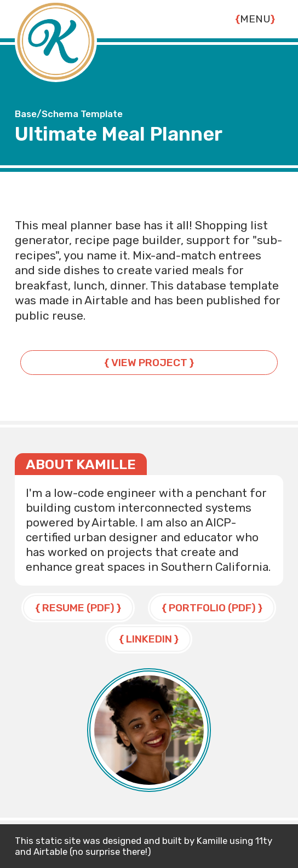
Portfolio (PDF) (212, 608)
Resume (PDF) (78, 608)
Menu (255, 19)
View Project (149, 363)
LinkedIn (149, 639)
